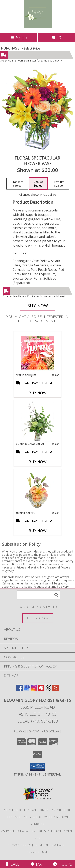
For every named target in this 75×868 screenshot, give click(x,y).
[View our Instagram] (34, 690)
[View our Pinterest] (41, 690)
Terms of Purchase (49, 845)
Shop (19, 37)
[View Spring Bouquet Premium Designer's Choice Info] (37, 353)
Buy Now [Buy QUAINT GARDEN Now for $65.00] (38, 531)
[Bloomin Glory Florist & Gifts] (38, 27)
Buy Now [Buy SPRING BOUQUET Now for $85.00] (38, 393)
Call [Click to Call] (12, 864)
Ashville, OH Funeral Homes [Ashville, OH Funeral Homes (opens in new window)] (26, 810)
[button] (37, 767)
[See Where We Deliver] (38, 618)
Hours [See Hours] (62, 864)
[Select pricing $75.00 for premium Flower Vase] (58, 184)
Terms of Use (38, 852)
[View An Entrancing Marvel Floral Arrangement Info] (37, 421)
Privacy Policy (19, 845)
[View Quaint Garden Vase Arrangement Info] (37, 490)
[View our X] (48, 690)
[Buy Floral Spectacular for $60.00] (38, 306)
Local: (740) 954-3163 (38, 721)
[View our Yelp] (56, 690)
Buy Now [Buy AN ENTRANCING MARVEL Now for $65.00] (38, 462)
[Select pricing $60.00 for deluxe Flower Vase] (38, 184)
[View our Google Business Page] (27, 690)
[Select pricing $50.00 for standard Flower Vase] (17, 184)
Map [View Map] (38, 864)
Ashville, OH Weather (18, 831)
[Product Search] (38, 595)
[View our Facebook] (20, 690)
